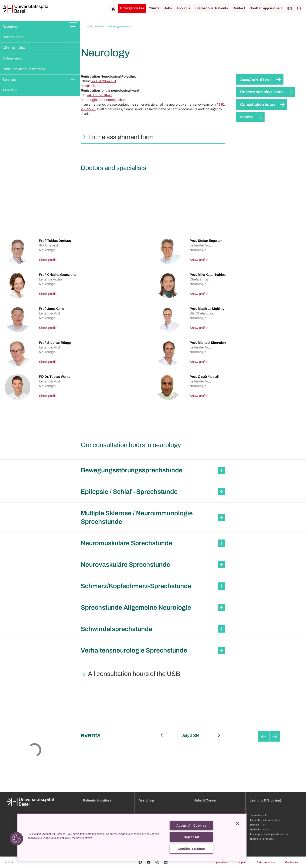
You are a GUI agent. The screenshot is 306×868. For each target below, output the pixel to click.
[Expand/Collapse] (73, 27)
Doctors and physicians (262, 92)
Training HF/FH (259, 825)
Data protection (266, 862)
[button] (16, 839)
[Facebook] (140, 862)
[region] (132, 837)
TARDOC (10, 90)
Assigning (10, 26)
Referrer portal (13, 37)
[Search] (299, 8)
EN (290, 8)
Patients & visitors (97, 800)
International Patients (211, 8)
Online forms (12, 58)
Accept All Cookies (191, 826)
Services (9, 80)
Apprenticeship (259, 816)
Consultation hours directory (24, 69)
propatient (222, 862)
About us (183, 8)
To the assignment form (121, 137)
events (246, 117)
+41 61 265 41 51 (104, 81)
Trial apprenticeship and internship (270, 834)
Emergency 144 (132, 8)
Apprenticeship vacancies (265, 820)
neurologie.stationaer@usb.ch (104, 100)
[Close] (238, 824)
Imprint (242, 862)
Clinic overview (14, 48)
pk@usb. (89, 86)
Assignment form (256, 79)
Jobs (168, 8)
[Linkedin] (166, 862)
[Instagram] (157, 862)
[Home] (26, 9)
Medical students (260, 830)
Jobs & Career (205, 800)
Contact (239, 8)
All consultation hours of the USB (134, 674)
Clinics (154, 8)
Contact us (292, 862)
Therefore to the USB (262, 839)
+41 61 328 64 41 (99, 95)
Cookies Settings (191, 849)
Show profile (48, 260)
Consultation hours (258, 104)
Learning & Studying (265, 800)
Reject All (191, 837)
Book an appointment (266, 8)
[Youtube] (149, 862)
